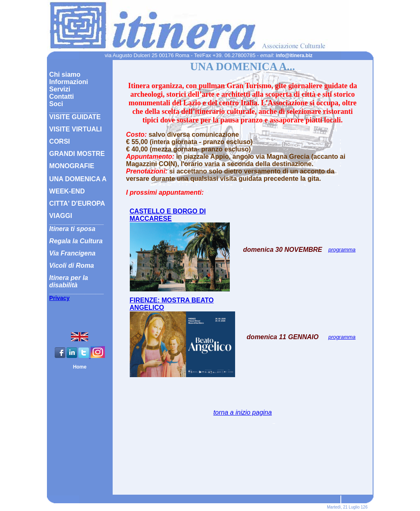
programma (342, 250)
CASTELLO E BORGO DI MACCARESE (168, 215)
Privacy (60, 298)
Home (80, 367)
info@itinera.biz (294, 56)
